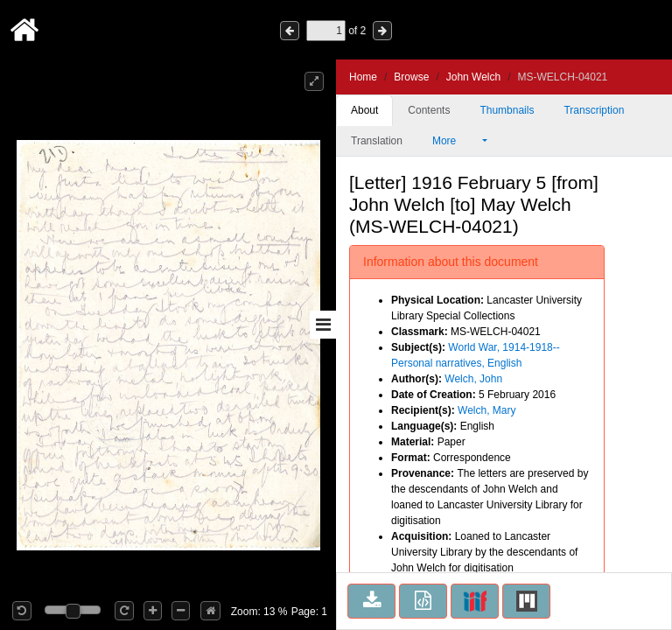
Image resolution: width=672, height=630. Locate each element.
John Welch (473, 77)
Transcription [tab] (594, 110)
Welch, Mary (486, 410)
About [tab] (364, 110)
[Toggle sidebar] (323, 325)
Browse (411, 77)
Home (363, 77)
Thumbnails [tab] (507, 110)
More (456, 141)
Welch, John (473, 379)
